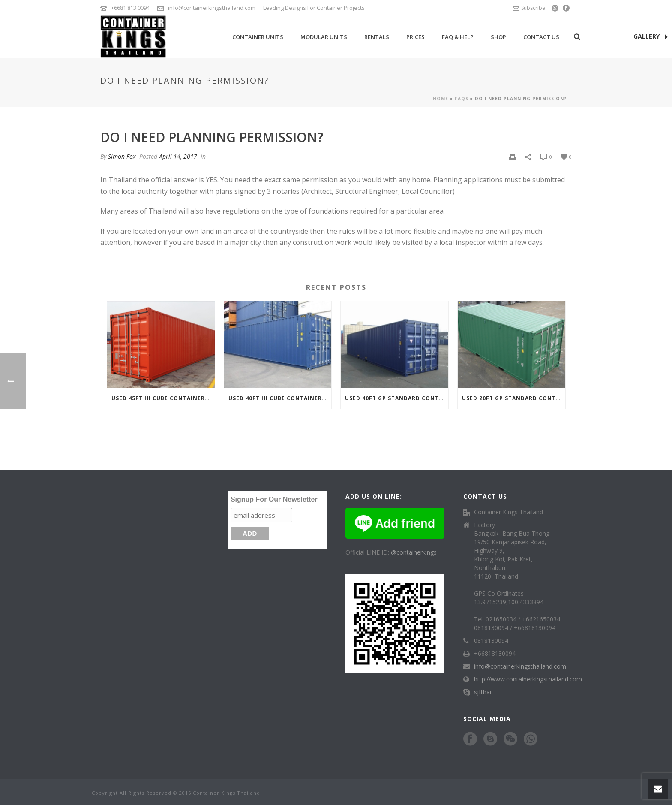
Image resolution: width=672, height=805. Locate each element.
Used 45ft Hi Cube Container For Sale (163, 398)
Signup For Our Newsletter (274, 499)
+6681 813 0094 (130, 8)
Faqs (462, 99)
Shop (498, 37)
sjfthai (483, 692)
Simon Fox (122, 156)
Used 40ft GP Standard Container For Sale (397, 398)
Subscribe (529, 8)
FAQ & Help (458, 37)
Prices (415, 37)
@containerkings (414, 552)
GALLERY (651, 37)
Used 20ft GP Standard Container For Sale (514, 398)
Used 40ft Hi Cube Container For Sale (280, 398)
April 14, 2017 (178, 156)
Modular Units (324, 37)
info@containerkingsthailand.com (212, 8)
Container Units (258, 37)
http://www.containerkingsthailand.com (528, 679)
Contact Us (541, 37)
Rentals (377, 37)
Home (441, 99)
